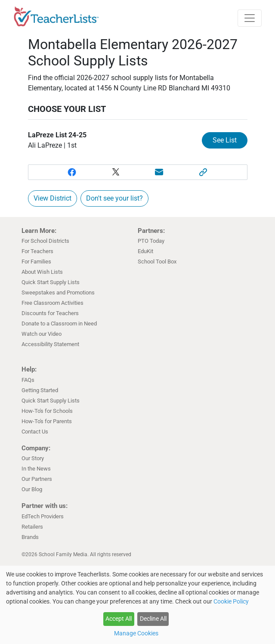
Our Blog (32, 489)
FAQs (28, 380)
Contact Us (35, 432)
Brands (30, 537)
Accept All (119, 619)
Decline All (153, 619)
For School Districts (45, 241)
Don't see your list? (114, 198)
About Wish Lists (42, 272)
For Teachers (37, 251)
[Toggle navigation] (250, 18)
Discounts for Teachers (50, 313)
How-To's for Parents (47, 421)
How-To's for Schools (47, 411)
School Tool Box (157, 262)
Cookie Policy (231, 601)
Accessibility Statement (50, 344)
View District (53, 198)
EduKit (145, 251)
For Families (36, 262)
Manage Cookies (136, 633)
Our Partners (37, 479)
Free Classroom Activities (53, 303)
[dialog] (137, 605)
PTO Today (151, 241)
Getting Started (40, 390)
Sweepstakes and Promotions (58, 293)
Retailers (32, 527)
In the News (36, 469)
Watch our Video (42, 334)
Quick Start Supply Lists (51, 282)
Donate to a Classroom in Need (59, 324)
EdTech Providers (43, 516)
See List (225, 140)
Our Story (33, 458)
